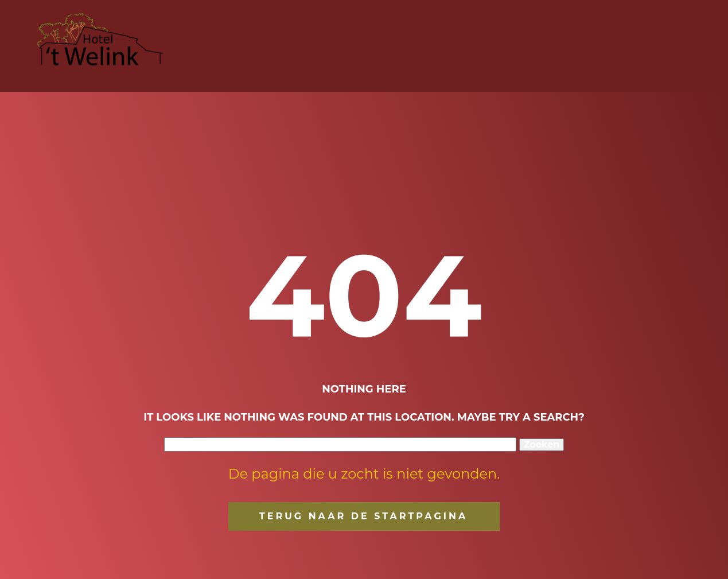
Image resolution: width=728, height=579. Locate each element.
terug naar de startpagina (363, 516)
